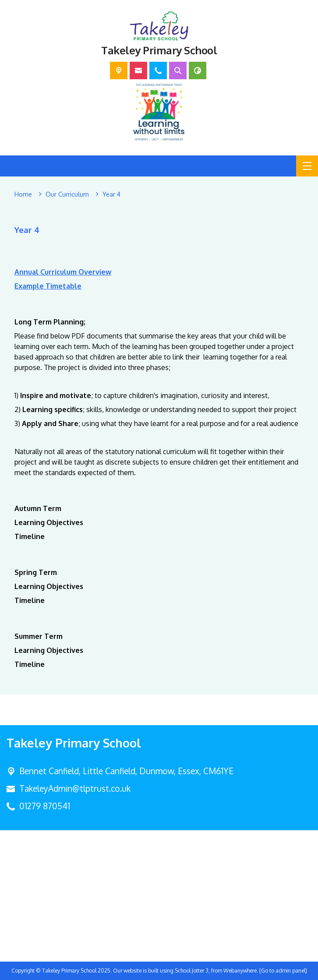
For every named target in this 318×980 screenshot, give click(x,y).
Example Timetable (48, 286)
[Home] (23, 194)
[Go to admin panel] (283, 971)
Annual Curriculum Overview (63, 271)
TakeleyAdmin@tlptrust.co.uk (75, 788)
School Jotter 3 (192, 971)
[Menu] (307, 166)
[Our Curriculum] (67, 194)
